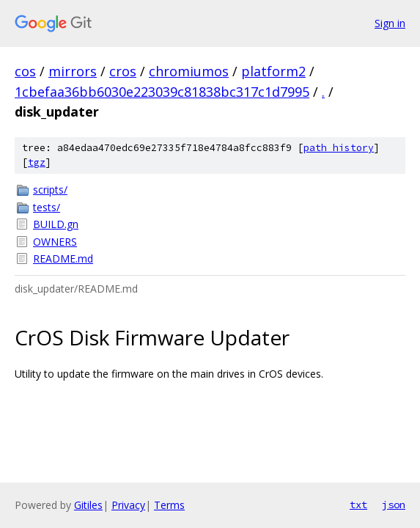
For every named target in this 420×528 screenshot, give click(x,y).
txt (358, 505)
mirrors (73, 71)
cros (123, 71)
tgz (37, 162)
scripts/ (50, 190)
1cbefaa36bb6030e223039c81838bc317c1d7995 (162, 92)
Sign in (390, 23)
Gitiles (88, 505)
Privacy (128, 505)
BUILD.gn (56, 224)
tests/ (47, 207)
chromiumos (189, 71)
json (394, 505)
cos (25, 71)
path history (339, 148)
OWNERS (55, 242)
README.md (63, 258)
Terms (169, 505)
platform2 (273, 71)
